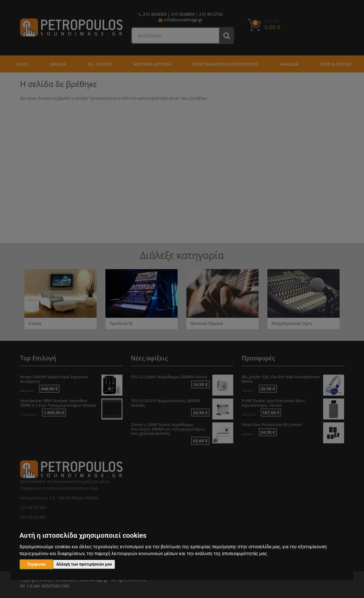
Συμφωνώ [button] (37, 564)
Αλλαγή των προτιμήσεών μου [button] (84, 564)
